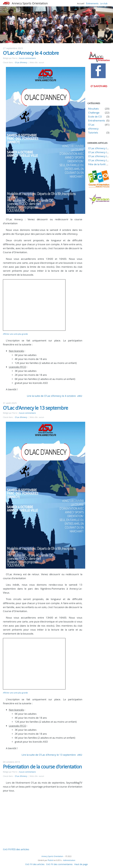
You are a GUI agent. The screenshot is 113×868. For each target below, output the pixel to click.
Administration (69, 860)
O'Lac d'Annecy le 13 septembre (35, 408)
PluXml (50, 860)
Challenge (94, 113)
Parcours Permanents (84, 7)
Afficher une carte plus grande (15, 334)
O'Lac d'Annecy (21, 62)
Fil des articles (37, 864)
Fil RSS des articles (19, 849)
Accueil (81, 3)
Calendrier (102, 7)
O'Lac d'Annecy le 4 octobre (31, 53)
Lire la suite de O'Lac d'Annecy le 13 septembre (49, 755)
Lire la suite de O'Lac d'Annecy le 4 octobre (51, 396)
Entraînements (97, 120)
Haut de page (81, 864)
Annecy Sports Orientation (30, 3)
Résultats (93, 109)
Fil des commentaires (62, 864)
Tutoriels (93, 133)
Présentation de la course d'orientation (42, 767)
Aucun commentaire (27, 58)
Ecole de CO (95, 117)
